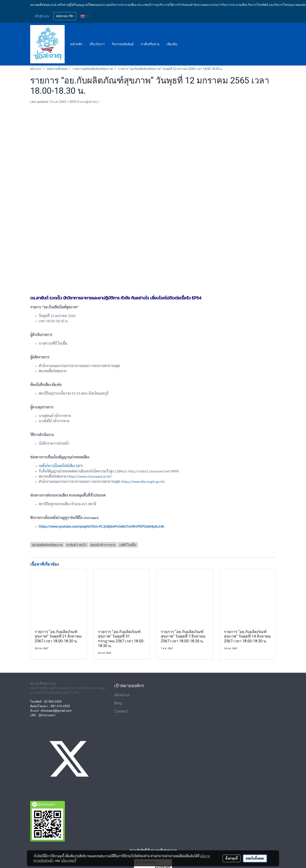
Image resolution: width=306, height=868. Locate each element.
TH (85, 16)
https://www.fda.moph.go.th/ (143, 481)
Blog (118, 703)
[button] (185, 44)
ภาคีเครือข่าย (150, 44)
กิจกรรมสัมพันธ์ (123, 44)
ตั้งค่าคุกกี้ (232, 858)
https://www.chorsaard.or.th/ (89, 476)
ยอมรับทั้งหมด (255, 858)
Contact (121, 711)
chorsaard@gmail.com (56, 711)
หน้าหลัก (76, 44)
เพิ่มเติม (172, 44)
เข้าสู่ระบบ (42, 16)
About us (122, 695)
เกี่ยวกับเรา (97, 44)
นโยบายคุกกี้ (69, 860)
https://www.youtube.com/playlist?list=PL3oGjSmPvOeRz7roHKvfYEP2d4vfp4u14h (101, 526)
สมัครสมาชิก (65, 16)
